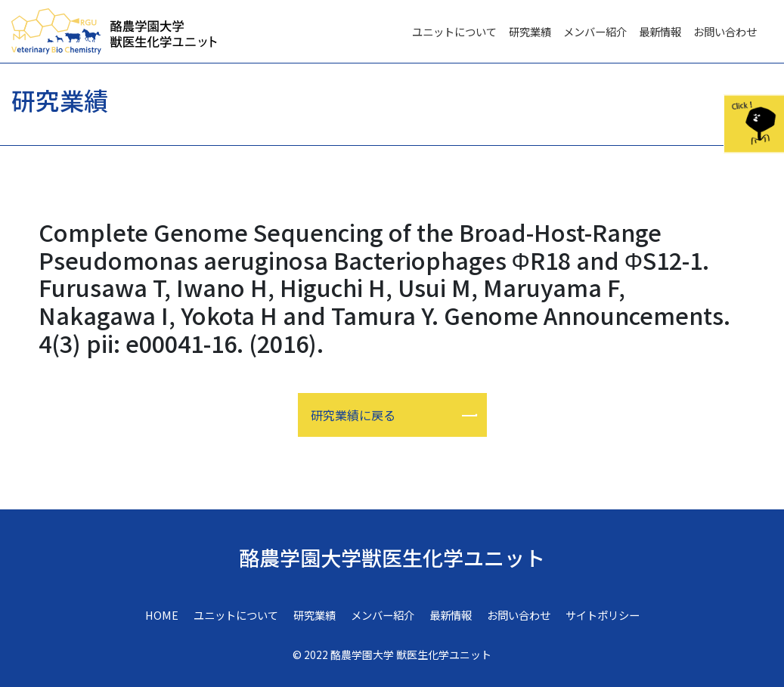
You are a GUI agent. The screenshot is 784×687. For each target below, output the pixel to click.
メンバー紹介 (595, 31)
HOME (162, 615)
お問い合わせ (725, 31)
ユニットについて (454, 31)
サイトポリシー (603, 615)
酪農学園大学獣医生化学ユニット (392, 557)
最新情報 (660, 31)
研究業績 (530, 31)
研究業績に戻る (353, 415)
